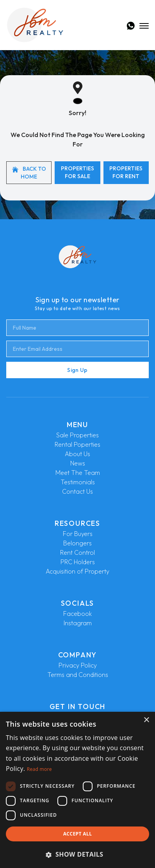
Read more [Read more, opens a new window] (39, 769)
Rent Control (77, 552)
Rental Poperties (77, 444)
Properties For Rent (126, 172)
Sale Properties (77, 435)
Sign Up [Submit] (77, 370)
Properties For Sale (77, 172)
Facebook (77, 614)
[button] (77, 854)
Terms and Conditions (78, 675)
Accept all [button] (78, 834)
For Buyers (78, 534)
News (78, 463)
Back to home (29, 173)
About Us (77, 454)
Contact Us (77, 491)
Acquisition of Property (77, 571)
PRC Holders (78, 562)
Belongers (77, 543)
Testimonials (78, 482)
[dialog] (77, 790)
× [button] (146, 720)
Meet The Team (78, 473)
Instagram (78, 623)
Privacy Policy (78, 665)
